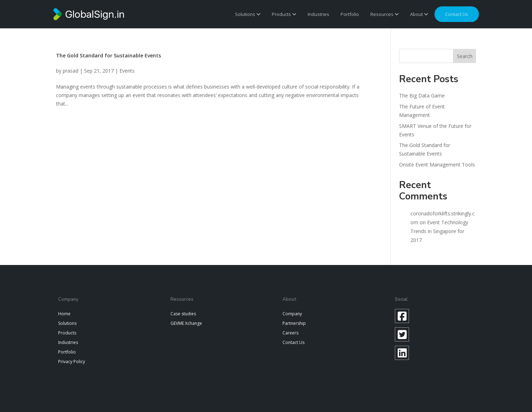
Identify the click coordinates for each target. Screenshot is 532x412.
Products (284, 14)
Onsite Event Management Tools (437, 165)
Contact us (457, 14)
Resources (385, 14)
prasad (71, 71)
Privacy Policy (72, 362)
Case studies (183, 314)
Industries (318, 14)
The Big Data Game (422, 95)
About (419, 14)
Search (465, 56)
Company (292, 314)
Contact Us (293, 342)
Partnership (294, 323)
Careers (290, 333)
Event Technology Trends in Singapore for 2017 (439, 231)
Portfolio (350, 14)
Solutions (248, 14)
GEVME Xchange (186, 323)
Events (127, 71)
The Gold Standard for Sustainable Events (108, 55)
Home (64, 314)
